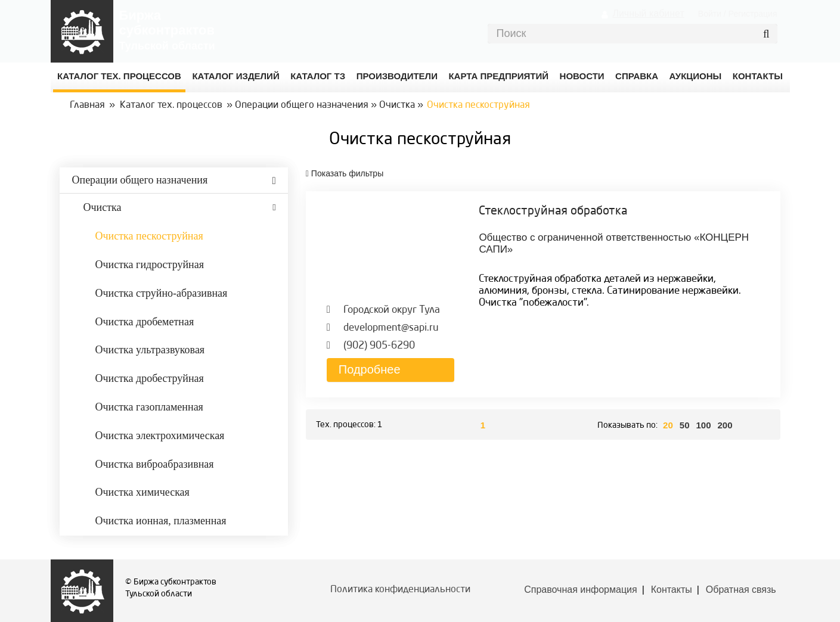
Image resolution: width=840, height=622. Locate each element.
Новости (582, 76)
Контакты (672, 590)
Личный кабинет (648, 13)
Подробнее (370, 369)
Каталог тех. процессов (171, 105)
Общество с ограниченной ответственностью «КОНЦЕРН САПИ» (614, 243)
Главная (87, 105)
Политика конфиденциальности (400, 590)
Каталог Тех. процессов (119, 76)
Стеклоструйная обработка (553, 212)
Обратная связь (741, 590)
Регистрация (753, 14)
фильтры (345, 173)
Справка (637, 76)
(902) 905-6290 (379, 346)
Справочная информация (580, 590)
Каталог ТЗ (318, 76)
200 (725, 425)
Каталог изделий (235, 76)
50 (685, 425)
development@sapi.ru (391, 328)
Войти (710, 14)
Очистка (397, 105)
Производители (397, 76)
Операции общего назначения (302, 105)
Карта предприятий (498, 76)
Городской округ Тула (392, 310)
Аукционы (696, 76)
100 (703, 425)
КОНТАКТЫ (758, 76)
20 (668, 425)
